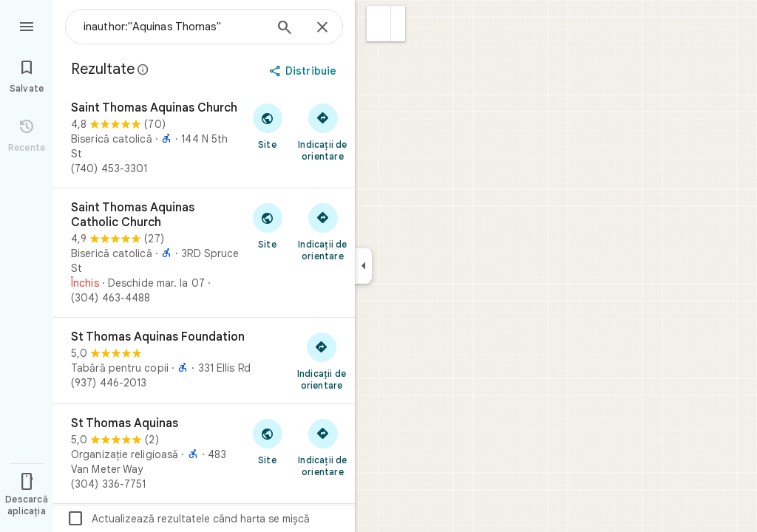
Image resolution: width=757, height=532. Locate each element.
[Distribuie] (304, 71)
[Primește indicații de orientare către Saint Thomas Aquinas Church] (323, 132)
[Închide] (322, 28)
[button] (379, 24)
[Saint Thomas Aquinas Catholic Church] (204, 253)
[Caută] (285, 29)
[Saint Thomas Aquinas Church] (204, 138)
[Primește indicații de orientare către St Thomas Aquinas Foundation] (322, 361)
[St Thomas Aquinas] (204, 454)
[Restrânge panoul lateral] (363, 266)
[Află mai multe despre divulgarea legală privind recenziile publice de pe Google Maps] (143, 69)
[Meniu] (27, 25)
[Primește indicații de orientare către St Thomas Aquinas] (323, 447)
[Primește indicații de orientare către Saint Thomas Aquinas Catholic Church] (323, 231)
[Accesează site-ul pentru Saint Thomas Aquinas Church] (267, 126)
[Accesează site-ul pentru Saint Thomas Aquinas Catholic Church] (267, 225)
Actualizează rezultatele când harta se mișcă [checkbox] (188, 519)
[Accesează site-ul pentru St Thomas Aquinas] (267, 441)
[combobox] (174, 27)
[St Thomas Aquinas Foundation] (204, 361)
